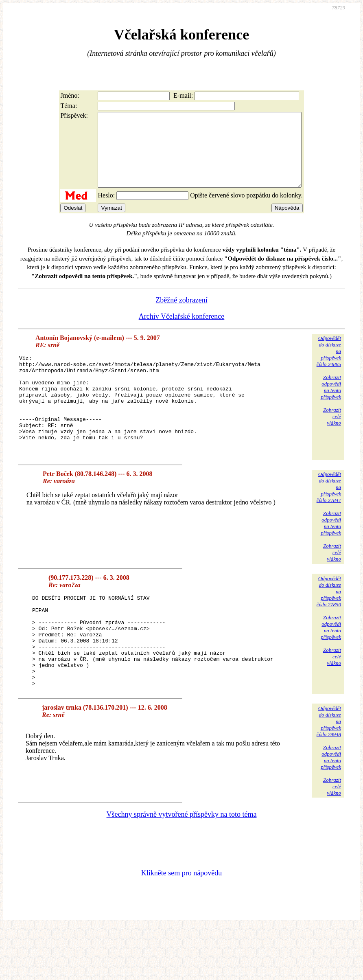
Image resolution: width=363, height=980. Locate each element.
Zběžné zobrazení (181, 315)
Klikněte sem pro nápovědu (181, 925)
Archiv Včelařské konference (182, 331)
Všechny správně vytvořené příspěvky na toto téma (182, 867)
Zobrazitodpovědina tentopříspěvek (331, 402)
